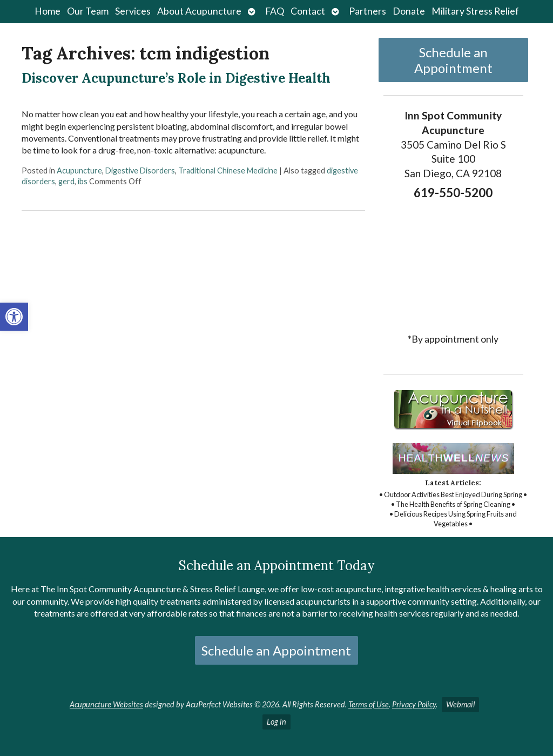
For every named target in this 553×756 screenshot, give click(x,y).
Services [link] (133, 11)
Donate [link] (409, 11)
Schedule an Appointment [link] (453, 60)
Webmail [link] (460, 704)
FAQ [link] (275, 11)
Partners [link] (367, 11)
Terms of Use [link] (369, 704)
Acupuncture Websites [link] (106, 704)
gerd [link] (66, 181)
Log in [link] (276, 722)
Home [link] (48, 11)
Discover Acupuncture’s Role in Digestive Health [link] (176, 78)
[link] (14, 317)
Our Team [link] (88, 11)
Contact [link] (308, 11)
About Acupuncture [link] (199, 11)
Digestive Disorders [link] (140, 170)
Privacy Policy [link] (414, 704)
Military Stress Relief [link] (475, 11)
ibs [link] (83, 181)
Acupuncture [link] (79, 170)
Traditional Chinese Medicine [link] (228, 170)
